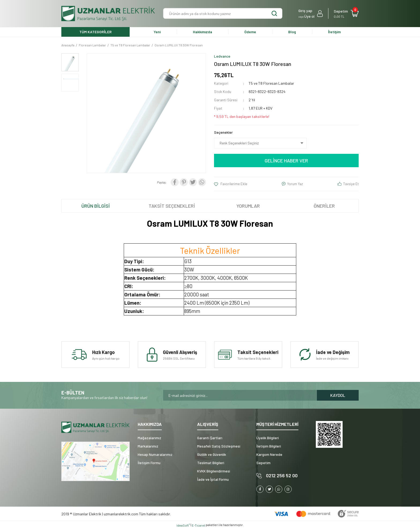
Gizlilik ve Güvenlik (212, 454)
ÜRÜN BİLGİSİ (96, 206)
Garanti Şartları (210, 438)
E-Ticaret (198, 525)
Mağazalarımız (149, 438)
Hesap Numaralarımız (155, 454)
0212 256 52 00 (282, 475)
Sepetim (263, 463)
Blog (292, 32)
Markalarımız (148, 446)
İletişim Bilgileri (269, 446)
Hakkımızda (202, 32)
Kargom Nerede (269, 454)
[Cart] (346, 13)
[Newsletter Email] (240, 395)
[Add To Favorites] (231, 184)
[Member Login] (311, 13)
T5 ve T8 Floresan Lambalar (271, 83)
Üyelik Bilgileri (268, 438)
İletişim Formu (149, 463)
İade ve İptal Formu (213, 479)
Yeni (157, 32)
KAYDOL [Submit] (338, 395)
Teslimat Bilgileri (211, 463)
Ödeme (250, 32)
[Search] (223, 13)
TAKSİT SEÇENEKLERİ (172, 206)
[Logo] (108, 14)
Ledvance (222, 56)
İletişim (334, 32)
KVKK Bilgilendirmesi (214, 471)
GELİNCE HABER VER (286, 161)
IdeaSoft (183, 525)
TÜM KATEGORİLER (95, 32)
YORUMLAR (248, 206)
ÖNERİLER (324, 206)
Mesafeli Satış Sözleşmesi (219, 446)
